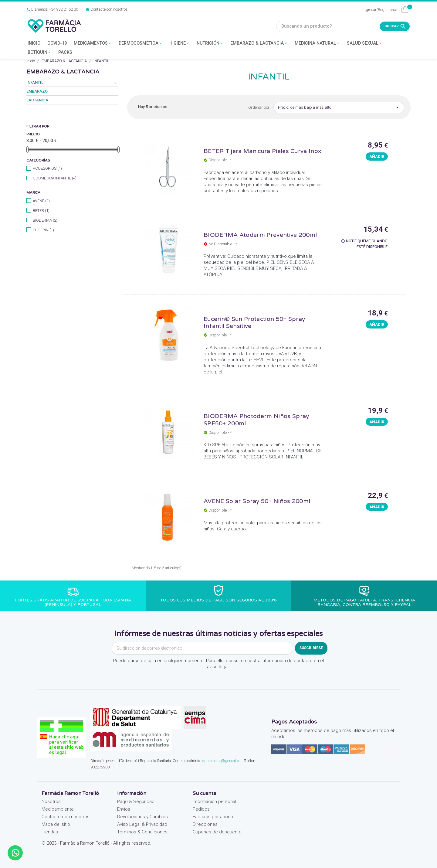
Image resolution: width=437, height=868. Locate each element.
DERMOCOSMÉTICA (141, 44)
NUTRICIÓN (210, 44)
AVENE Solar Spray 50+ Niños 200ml (257, 501)
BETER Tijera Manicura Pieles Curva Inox (262, 151)
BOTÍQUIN (39, 53)
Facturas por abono (213, 817)
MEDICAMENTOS (93, 44)
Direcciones (205, 824)
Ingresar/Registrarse (380, 10)
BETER (41, 211)
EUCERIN (43, 230)
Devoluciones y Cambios (142, 817)
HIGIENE (180, 44)
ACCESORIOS (47, 168)
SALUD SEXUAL (365, 44)
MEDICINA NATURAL (317, 44)
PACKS (65, 52)
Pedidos (201, 809)
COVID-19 (57, 43)
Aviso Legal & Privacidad (142, 824)
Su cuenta (204, 793)
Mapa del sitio (56, 824)
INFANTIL (35, 82)
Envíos (124, 809)
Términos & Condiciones (142, 832)
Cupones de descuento (217, 832)
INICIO (34, 43)
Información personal (214, 802)
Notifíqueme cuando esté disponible (364, 244)
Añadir (377, 157)
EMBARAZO (37, 91)
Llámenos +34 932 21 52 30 (52, 9)
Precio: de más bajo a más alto (339, 108)
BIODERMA (45, 220)
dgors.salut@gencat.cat (222, 761)
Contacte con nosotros (107, 9)
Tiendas (50, 832)
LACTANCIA (37, 100)
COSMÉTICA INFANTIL (55, 178)
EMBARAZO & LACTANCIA (259, 44)
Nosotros (51, 802)
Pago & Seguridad (136, 802)
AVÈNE (41, 201)
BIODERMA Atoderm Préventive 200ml (260, 235)
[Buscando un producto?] (343, 26)
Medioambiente (58, 809)
